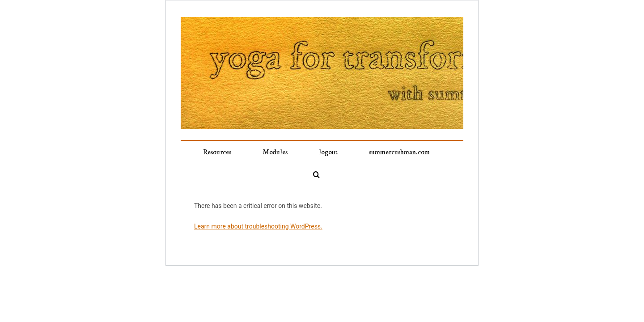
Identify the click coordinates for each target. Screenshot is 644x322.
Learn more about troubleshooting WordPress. (258, 204)
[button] (429, 152)
